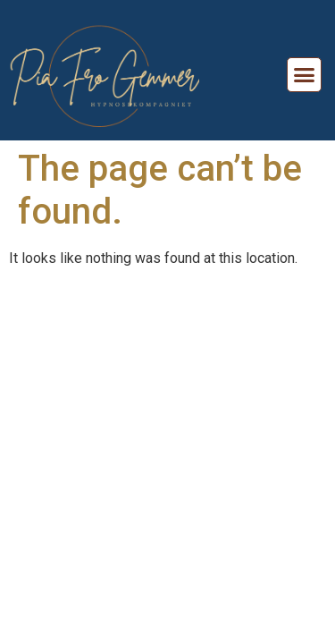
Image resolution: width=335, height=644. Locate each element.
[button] (305, 75)
